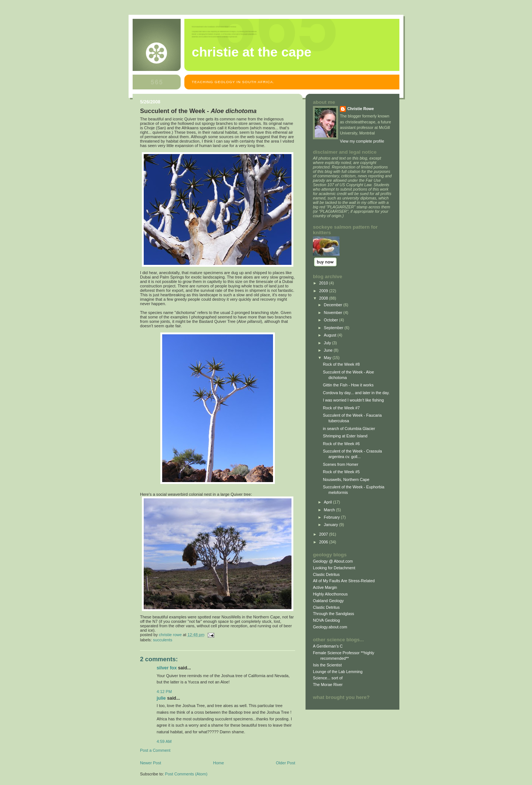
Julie (161, 698)
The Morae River (328, 685)
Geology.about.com (330, 627)
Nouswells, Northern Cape (346, 479)
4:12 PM (164, 692)
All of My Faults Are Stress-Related (344, 581)
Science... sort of (328, 678)
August (331, 335)
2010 (324, 283)
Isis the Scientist (327, 665)
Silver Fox (167, 668)
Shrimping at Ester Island (345, 436)
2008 (324, 298)
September (334, 328)
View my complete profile (362, 141)
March (330, 510)
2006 (324, 542)
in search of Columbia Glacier (349, 429)
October (332, 320)
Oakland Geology (328, 601)
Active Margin (325, 587)
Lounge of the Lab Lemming (338, 672)
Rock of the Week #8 (341, 364)
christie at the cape (252, 52)
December (334, 305)
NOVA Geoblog (326, 620)
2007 (324, 534)
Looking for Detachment (334, 568)
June (329, 350)
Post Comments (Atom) (186, 774)
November (334, 313)
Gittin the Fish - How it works (348, 385)
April (329, 502)
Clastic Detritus (326, 574)
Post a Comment (155, 750)
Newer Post (151, 763)
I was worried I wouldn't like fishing (353, 400)
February (332, 517)
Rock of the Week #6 (341, 444)
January (332, 525)
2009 (324, 291)
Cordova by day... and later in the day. (356, 393)
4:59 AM (164, 741)
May (328, 358)
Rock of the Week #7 (341, 408)
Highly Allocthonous (330, 594)
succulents (163, 640)
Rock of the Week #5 (341, 472)
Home (219, 763)
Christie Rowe (361, 109)
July (328, 343)
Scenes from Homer (341, 464)
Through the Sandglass (333, 614)
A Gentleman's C (328, 646)
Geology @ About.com (333, 561)
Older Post (286, 763)
